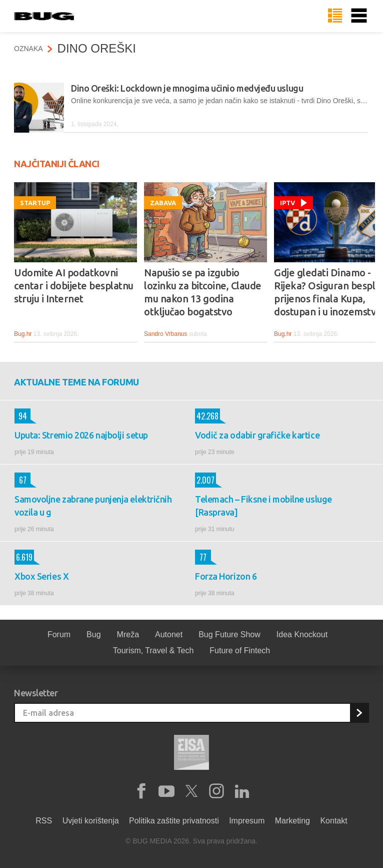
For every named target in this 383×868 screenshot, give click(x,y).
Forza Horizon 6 (226, 576)
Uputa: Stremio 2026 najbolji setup (81, 435)
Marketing (292, 821)
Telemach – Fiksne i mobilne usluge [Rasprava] (263, 506)
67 (20, 480)
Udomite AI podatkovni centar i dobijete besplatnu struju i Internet (74, 286)
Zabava (163, 203)
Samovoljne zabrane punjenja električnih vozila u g (93, 506)
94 (21, 416)
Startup (35, 203)
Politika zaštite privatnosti (174, 821)
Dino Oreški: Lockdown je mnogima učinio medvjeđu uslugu (187, 88)
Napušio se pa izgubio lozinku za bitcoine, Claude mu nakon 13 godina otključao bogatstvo (203, 292)
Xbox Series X (41, 576)
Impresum (247, 821)
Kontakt (333, 821)
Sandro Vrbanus (165, 334)
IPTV (287, 203)
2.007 (205, 480)
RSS (44, 821)
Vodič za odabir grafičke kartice (257, 435)
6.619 (23, 557)
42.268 (207, 416)
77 (201, 557)
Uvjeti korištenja (91, 821)
